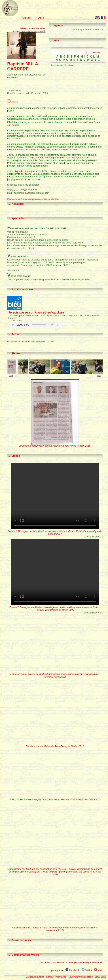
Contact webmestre (56, 977)
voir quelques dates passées (88, 29)
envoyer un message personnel (28, 31)
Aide (41, 18)
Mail (98, 970)
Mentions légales (35, 977)
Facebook (72, 970)
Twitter (87, 970)
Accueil (26, 18)
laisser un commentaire (33, 28)
